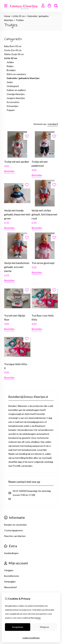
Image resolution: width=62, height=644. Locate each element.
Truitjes (20, 20)
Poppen (11, 110)
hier (39, 618)
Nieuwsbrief (10, 587)
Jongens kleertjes (16, 98)
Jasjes (10, 82)
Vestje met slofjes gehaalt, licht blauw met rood (44, 214)
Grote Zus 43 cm (13, 50)
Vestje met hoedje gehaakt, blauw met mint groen (17, 214)
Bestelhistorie (11, 576)
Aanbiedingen (11, 553)
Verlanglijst (10, 582)
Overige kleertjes (16, 94)
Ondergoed (13, 86)
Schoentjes (12, 106)
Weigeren (44, 627)
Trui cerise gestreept (43, 263)
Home (7, 16)
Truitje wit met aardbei (17, 162)
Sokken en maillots (16, 90)
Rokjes (10, 66)
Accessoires (13, 102)
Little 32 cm (19, 16)
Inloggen (9, 570)
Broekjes (11, 70)
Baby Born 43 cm (13, 46)
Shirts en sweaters (16, 74)
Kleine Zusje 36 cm (14, 54)
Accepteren (18, 627)
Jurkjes (10, 62)
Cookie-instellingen (31, 638)
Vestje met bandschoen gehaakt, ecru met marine (17, 267)
